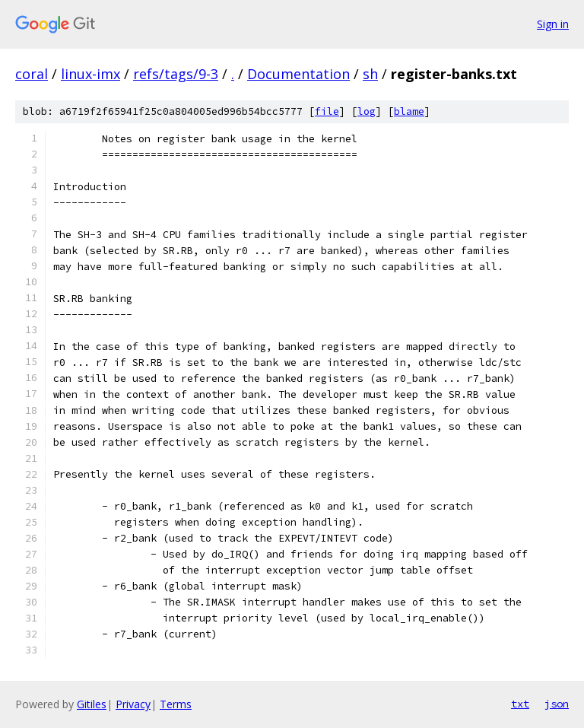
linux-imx (90, 74)
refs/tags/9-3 (176, 74)
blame (409, 111)
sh (370, 74)
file (327, 111)
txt (520, 704)
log (367, 111)
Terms (176, 704)
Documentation (298, 74)
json (557, 704)
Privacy (133, 704)
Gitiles (92, 704)
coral (32, 74)
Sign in (553, 24)
